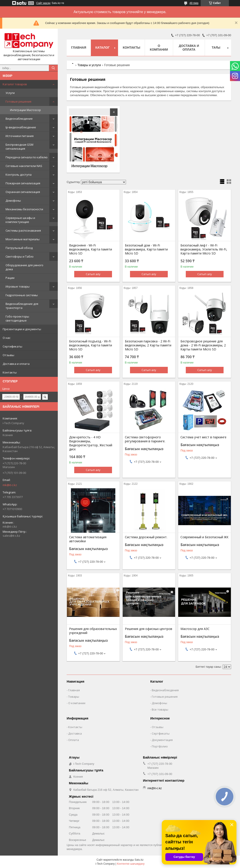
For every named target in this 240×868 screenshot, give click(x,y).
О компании (159, 48)
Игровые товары (18, 286)
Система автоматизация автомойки (88, 539)
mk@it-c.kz (10, 485)
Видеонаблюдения (165, 690)
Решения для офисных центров (149, 629)
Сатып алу (93, 274)
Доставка (75, 733)
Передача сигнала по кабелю (27, 157)
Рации (10, 278)
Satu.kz (139, 860)
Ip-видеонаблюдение (21, 127)
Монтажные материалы (23, 239)
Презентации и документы (22, 329)
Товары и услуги (89, 65)
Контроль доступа (19, 175)
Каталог (103, 48)
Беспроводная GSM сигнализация (19, 147)
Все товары (160, 709)
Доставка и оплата (16, 364)
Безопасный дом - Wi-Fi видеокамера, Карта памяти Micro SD (146, 249)
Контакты (10, 372)
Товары (74, 697)
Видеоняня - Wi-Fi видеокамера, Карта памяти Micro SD (91, 249)
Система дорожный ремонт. (146, 537)
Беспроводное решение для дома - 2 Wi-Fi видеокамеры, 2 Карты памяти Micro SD (203, 345)
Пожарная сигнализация (23, 183)
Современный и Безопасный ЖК (204, 537)
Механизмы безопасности (24, 209)
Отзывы (8, 355)
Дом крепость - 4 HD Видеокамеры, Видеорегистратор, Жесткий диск (91, 443)
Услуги (10, 93)
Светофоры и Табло (20, 256)
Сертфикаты (161, 733)
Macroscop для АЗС (195, 629)
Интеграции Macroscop (25, 110)
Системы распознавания (23, 230)
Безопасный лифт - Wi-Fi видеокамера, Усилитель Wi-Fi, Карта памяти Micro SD (204, 249)
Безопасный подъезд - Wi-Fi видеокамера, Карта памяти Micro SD (91, 345)
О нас (7, 338)
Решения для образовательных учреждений (93, 631)
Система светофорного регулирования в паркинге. (145, 439)
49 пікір (194, 3)
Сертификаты (12, 346)
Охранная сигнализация (23, 192)
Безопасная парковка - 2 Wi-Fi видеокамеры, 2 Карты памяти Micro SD (148, 345)
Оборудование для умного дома (24, 267)
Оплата (74, 740)
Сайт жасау (43, 3)
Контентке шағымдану (131, 864)
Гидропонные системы (22, 295)
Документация (162, 740)
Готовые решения (18, 101)
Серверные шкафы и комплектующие (20, 220)
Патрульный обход (19, 248)
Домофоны (13, 201)
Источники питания (20, 136)
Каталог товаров (15, 84)
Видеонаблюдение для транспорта (22, 306)
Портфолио (160, 746)
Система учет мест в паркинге (203, 437)
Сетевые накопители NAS (24, 166)
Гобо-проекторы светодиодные (17, 318)
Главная (79, 48)
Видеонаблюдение (19, 119)
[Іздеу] (53, 68)
